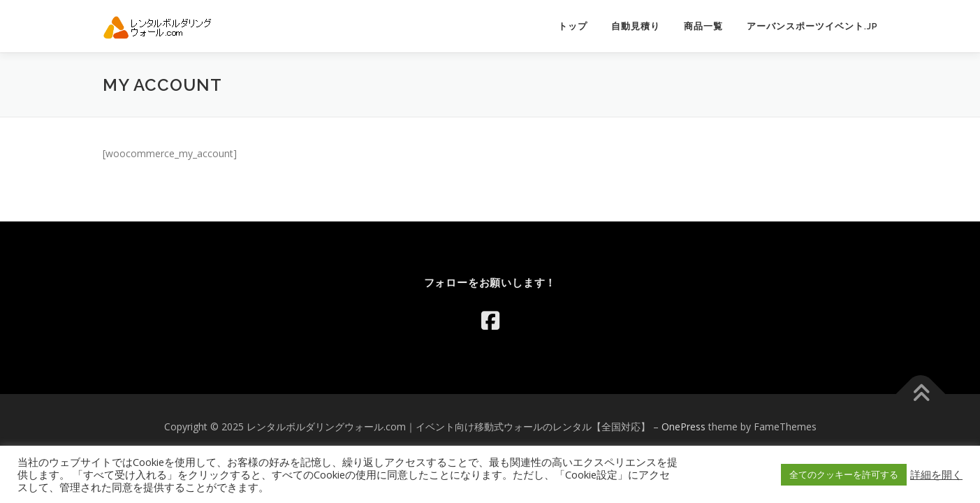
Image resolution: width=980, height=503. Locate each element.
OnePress (683, 427)
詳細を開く (936, 474)
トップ (573, 26)
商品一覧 (703, 26)
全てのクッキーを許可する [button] (844, 474)
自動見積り (636, 26)
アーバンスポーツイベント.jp (812, 26)
